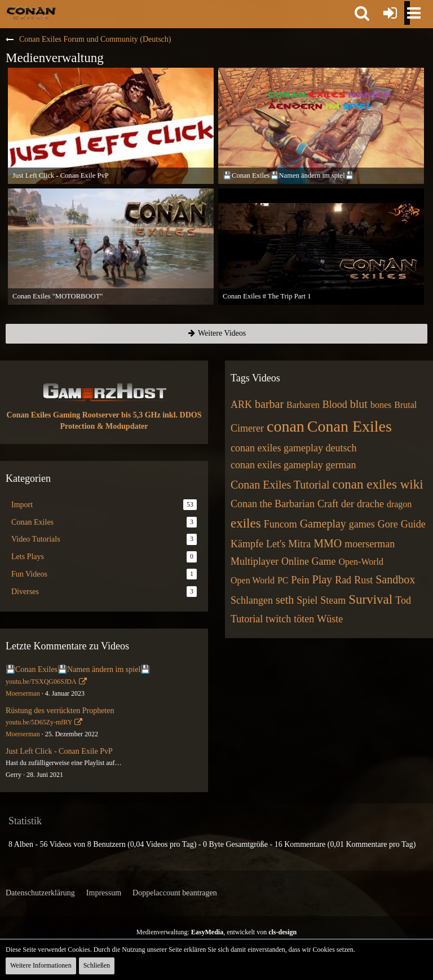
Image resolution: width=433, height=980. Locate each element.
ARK (241, 405)
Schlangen (252, 600)
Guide (413, 524)
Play (322, 579)
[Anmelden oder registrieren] (390, 13)
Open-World (361, 562)
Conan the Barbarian (273, 504)
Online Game (308, 561)
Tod (403, 600)
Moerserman (23, 693)
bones (381, 405)
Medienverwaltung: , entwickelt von (216, 932)
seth (285, 600)
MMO (328, 543)
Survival (370, 599)
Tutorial (247, 619)
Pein (301, 580)
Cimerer (247, 428)
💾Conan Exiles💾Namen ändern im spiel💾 (78, 669)
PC (283, 580)
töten (304, 619)
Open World (253, 580)
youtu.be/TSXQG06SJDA (41, 682)
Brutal (405, 405)
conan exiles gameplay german (293, 465)
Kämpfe (247, 544)
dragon (399, 504)
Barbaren (303, 405)
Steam (333, 600)
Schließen (97, 965)
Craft (328, 504)
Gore (388, 524)
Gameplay (323, 524)
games (362, 524)
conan (286, 426)
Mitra (299, 544)
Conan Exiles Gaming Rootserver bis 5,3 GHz (84, 415)
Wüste (330, 619)
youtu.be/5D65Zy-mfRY (39, 722)
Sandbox (395, 579)
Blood (335, 405)
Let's (276, 544)
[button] (362, 13)
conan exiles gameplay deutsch (293, 448)
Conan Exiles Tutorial (280, 485)
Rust (363, 580)
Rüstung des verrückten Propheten (60, 711)
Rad (343, 580)
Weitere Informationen (41, 965)
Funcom (280, 524)
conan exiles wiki (378, 484)
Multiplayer (255, 561)
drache (370, 504)
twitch (278, 619)
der (348, 504)
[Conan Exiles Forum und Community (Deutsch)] (31, 12)
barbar (269, 404)
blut (359, 404)
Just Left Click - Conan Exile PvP (59, 751)
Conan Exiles (350, 426)
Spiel (307, 600)
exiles (246, 523)
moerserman (370, 544)
